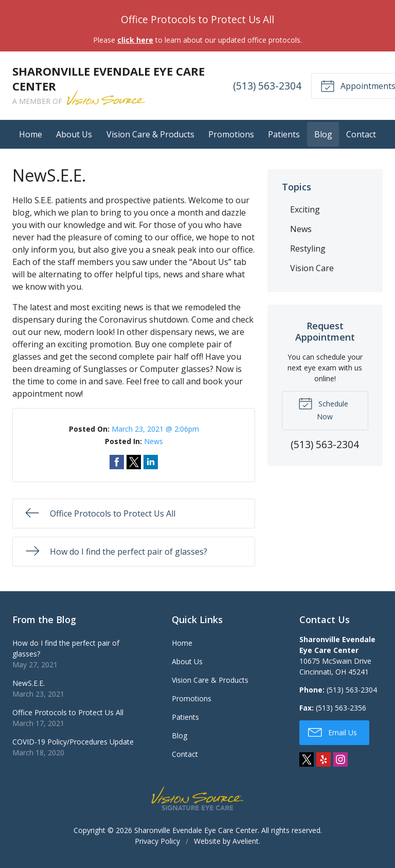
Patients (284, 134)
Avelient (246, 841)
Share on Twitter (134, 462)
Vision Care (312, 268)
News (154, 441)
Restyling (308, 249)
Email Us (333, 732)
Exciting (305, 209)
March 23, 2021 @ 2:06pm (155, 429)
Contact (361, 134)
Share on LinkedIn (151, 462)
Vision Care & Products (150, 134)
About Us (74, 134)
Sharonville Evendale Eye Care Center (196, 830)
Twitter (307, 759)
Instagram (340, 759)
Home (31, 134)
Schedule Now (323, 409)
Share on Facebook (117, 462)
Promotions (231, 134)
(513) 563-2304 (267, 86)
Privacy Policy (157, 841)
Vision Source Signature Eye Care (197, 798)
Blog (323, 134)
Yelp (324, 759)
